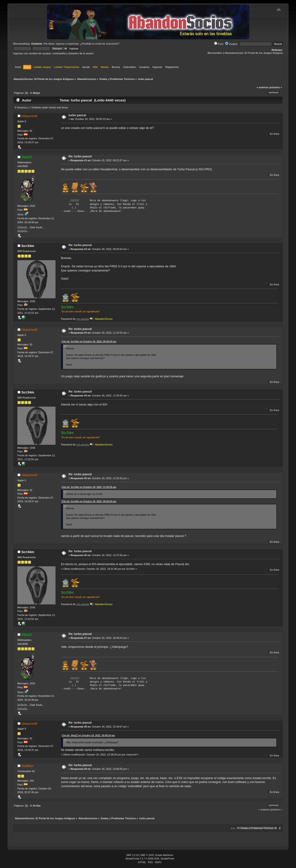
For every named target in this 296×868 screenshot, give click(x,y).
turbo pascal (77, 115)
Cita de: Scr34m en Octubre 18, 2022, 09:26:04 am (89, 342)
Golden (27, 766)
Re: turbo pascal (80, 156)
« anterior (262, 87)
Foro (219, 44)
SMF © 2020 (147, 855)
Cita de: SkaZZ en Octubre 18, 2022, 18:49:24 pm (88, 736)
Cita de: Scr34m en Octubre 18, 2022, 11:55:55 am (89, 487)
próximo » (276, 87)
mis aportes (83, 319)
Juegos (231, 44)
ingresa (60, 44)
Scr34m (28, 246)
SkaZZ (27, 157)
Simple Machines (164, 855)
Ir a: (233, 828)
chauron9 (29, 116)
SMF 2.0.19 (132, 855)
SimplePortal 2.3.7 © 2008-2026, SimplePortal (150, 859)
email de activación (107, 44)
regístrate (73, 44)
